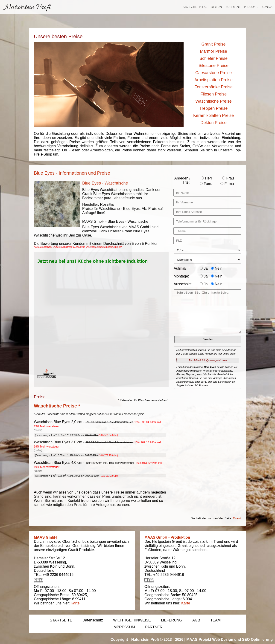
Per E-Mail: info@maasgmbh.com (208, 360)
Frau (228, 178)
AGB (196, 620)
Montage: (181, 276)
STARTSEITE (61, 620)
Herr (206, 178)
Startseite (190, 7)
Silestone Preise (214, 66)
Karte (75, 603)
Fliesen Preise (214, 94)
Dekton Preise (213, 123)
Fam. (206, 184)
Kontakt (268, 7)
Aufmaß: (181, 268)
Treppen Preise (214, 108)
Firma (227, 184)
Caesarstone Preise (214, 73)
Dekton (216, 7)
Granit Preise (213, 44)
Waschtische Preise (213, 101)
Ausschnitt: (183, 284)
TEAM (215, 620)
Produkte (251, 7)
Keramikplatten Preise (214, 116)
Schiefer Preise (214, 58)
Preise (203, 7)
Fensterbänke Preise (214, 87)
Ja (204, 268)
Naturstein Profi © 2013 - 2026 (157, 640)
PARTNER (154, 627)
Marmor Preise (214, 51)
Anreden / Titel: (182, 180)
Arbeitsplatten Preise (214, 80)
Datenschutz (93, 620)
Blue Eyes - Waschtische (105, 183)
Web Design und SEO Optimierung (242, 640)
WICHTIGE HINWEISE (132, 620)
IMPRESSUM (124, 627)
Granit (237, 518)
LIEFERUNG (172, 620)
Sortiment (233, 7)
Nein (216, 268)
